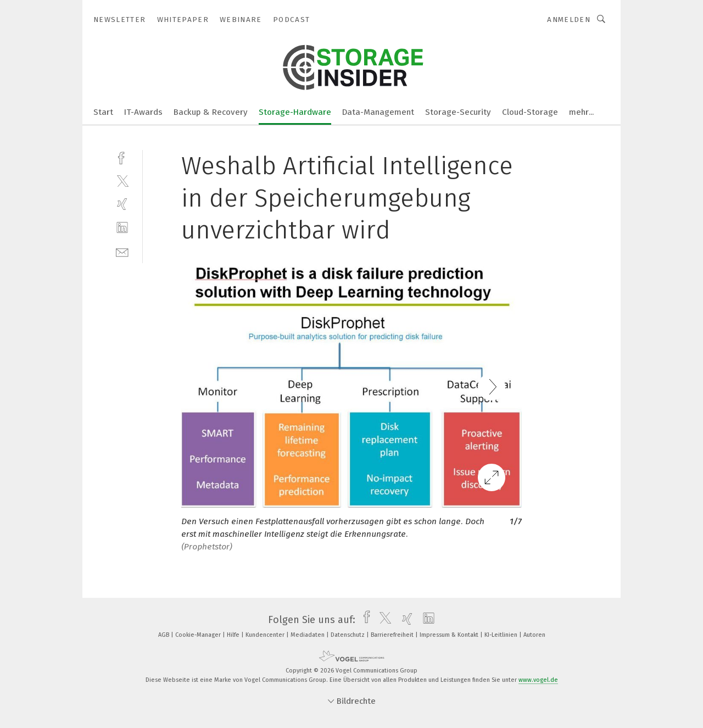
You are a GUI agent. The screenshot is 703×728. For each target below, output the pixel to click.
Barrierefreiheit (393, 635)
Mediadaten (308, 635)
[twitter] (122, 180)
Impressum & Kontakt (450, 635)
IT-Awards (143, 112)
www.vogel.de (538, 680)
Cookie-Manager (199, 635)
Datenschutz (348, 635)
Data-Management (378, 112)
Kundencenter (266, 635)
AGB (164, 635)
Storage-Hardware (295, 112)
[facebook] (122, 157)
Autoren (534, 635)
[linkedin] (122, 228)
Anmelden (569, 20)
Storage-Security (458, 112)
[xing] (122, 204)
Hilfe (234, 635)
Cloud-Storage (530, 112)
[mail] (122, 251)
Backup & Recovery (211, 112)
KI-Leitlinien (502, 635)
